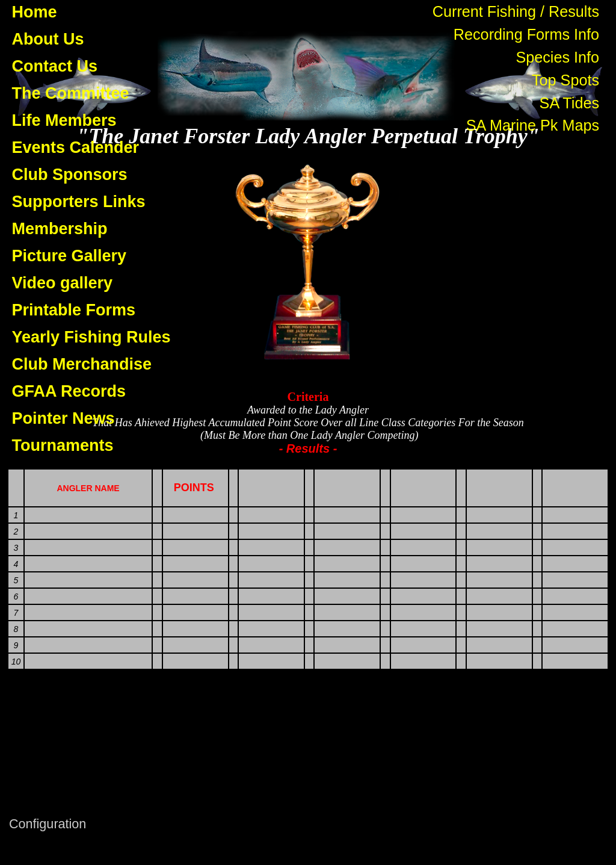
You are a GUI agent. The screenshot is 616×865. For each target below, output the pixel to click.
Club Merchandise (82, 364)
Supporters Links (79, 202)
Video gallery (63, 283)
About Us (48, 39)
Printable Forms (74, 310)
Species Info (557, 57)
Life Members (64, 120)
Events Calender (76, 147)
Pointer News (63, 418)
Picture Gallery (69, 256)
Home (35, 12)
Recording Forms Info (526, 34)
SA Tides (569, 103)
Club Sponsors (70, 175)
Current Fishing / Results (516, 11)
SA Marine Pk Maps (533, 125)
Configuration (48, 824)
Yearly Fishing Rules (91, 337)
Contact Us (55, 66)
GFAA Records (69, 391)
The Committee (71, 93)
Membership (60, 229)
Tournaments (63, 445)
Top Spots (565, 80)
